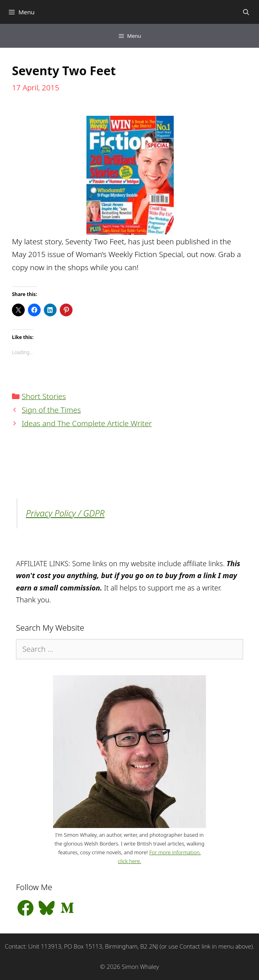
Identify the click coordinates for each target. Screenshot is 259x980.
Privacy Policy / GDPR (65, 513)
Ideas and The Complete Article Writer (87, 423)
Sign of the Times (51, 410)
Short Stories (44, 396)
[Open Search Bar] (246, 12)
